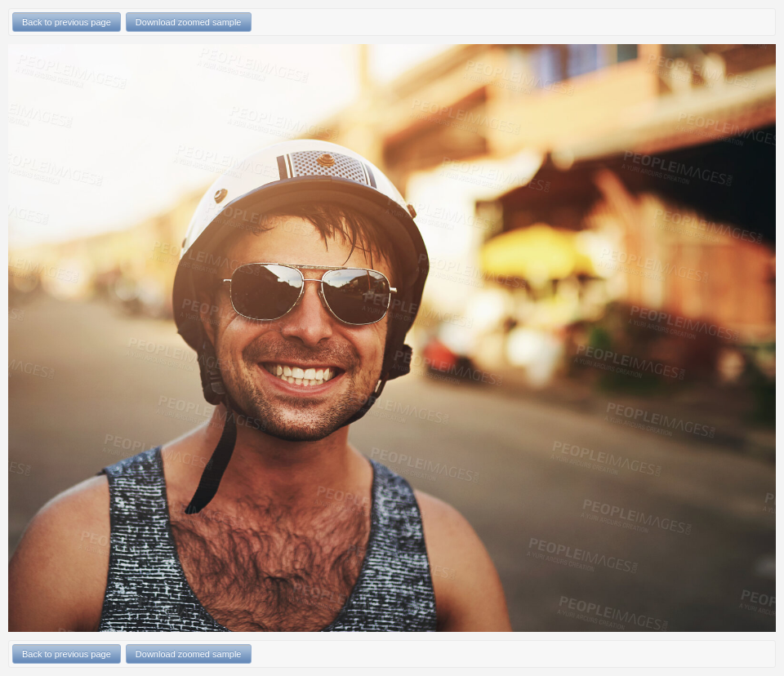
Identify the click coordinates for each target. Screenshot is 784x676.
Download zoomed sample (189, 22)
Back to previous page (67, 22)
